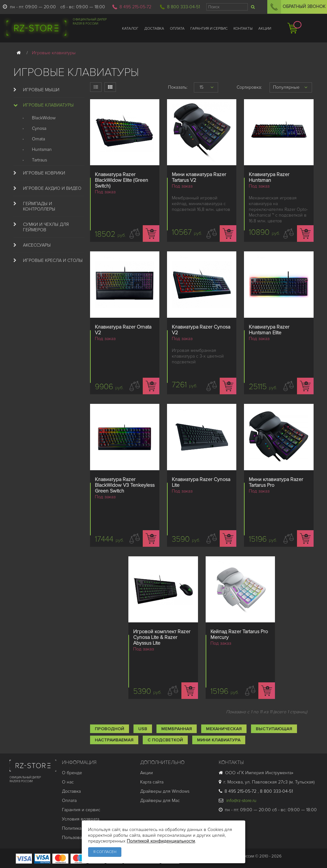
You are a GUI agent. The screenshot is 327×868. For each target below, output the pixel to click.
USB (143, 729)
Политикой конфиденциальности (161, 841)
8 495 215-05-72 (135, 7)
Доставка (71, 791)
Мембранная (177, 729)
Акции (147, 773)
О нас (68, 782)
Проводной (110, 729)
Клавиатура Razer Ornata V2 (123, 330)
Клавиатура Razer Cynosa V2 (201, 330)
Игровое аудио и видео (52, 188)
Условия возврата (81, 819)
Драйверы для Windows (165, 791)
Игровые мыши (41, 90)
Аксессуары (37, 245)
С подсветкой (165, 740)
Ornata (38, 139)
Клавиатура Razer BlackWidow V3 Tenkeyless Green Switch (125, 485)
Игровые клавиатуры (48, 105)
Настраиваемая (114, 740)
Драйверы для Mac (160, 801)
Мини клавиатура (219, 740)
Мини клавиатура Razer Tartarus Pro (276, 482)
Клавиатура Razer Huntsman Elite (269, 330)
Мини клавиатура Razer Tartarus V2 (199, 177)
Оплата (69, 801)
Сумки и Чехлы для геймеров (46, 227)
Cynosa (39, 128)
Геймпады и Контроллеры (39, 206)
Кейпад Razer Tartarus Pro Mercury (239, 634)
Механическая (224, 729)
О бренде (72, 773)
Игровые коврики (44, 173)
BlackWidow (44, 118)
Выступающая (274, 729)
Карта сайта (152, 782)
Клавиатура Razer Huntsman (269, 177)
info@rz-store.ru (238, 801)
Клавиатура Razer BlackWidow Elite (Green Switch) (122, 180)
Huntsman (42, 149)
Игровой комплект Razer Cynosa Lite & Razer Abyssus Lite (162, 637)
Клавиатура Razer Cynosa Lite (201, 482)
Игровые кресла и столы (53, 260)
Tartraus (39, 160)
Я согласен (105, 852)
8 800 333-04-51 (183, 7)
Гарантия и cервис (81, 810)
